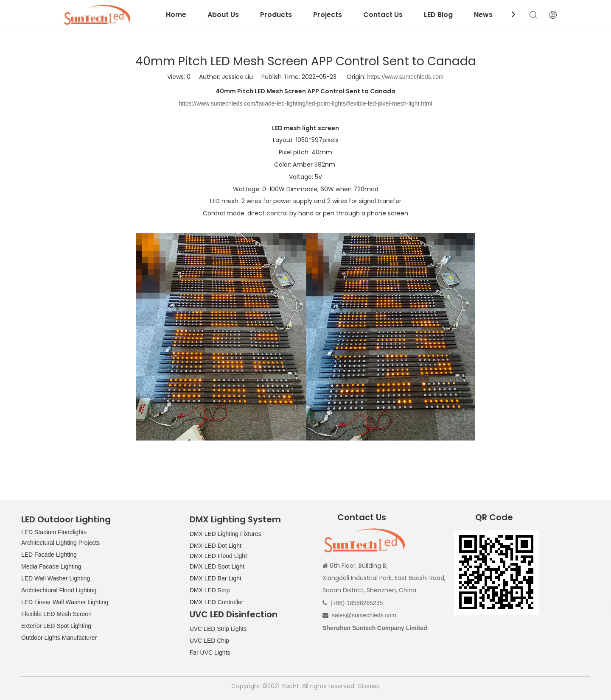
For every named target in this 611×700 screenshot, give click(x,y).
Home (176, 15)
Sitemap (369, 686)
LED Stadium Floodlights (54, 532)
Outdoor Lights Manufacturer (59, 638)
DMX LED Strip (210, 590)
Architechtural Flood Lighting (59, 590)
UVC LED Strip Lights (218, 629)
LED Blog (438, 15)
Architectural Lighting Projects (60, 543)
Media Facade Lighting (51, 566)
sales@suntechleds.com (364, 615)
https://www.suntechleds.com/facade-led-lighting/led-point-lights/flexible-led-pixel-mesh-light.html (305, 103)
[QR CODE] (496, 572)
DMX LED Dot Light (216, 546)
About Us (223, 15)
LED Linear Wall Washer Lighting (65, 602)
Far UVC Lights (210, 653)
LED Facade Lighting (49, 555)
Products (276, 15)
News (483, 15)
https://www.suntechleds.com (405, 77)
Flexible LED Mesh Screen (56, 614)
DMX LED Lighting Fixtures (226, 534)
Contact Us (383, 15)
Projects (328, 15)
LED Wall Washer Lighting (56, 578)
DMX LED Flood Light (218, 556)
